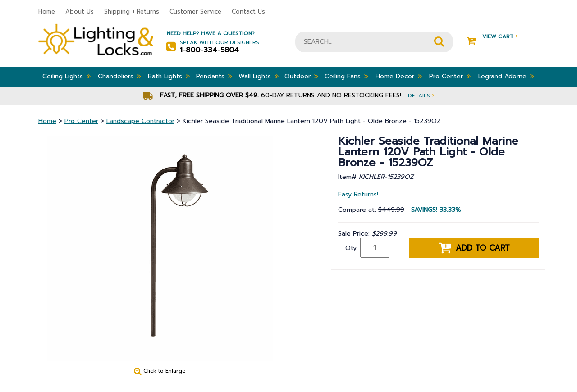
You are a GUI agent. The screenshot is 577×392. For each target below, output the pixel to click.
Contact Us (248, 11)
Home (47, 11)
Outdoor (301, 76)
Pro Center (450, 76)
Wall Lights (259, 76)
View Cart (492, 37)
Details (421, 95)
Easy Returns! (358, 194)
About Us (80, 11)
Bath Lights (169, 76)
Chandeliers (119, 76)
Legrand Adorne (506, 76)
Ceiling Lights (66, 76)
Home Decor (399, 76)
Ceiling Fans (346, 76)
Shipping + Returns (132, 11)
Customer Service (195, 11)
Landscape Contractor (140, 121)
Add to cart (474, 248)
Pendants (214, 76)
